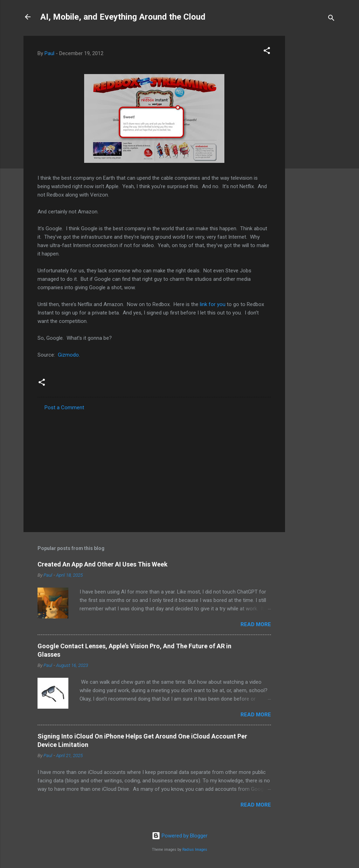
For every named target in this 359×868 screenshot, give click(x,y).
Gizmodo (68, 355)
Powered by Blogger (180, 836)
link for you (213, 304)
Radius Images (195, 850)
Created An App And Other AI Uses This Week (103, 564)
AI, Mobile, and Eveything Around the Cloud (123, 17)
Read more (256, 624)
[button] (267, 52)
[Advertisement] (313, 141)
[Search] (331, 19)
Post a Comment (64, 408)
